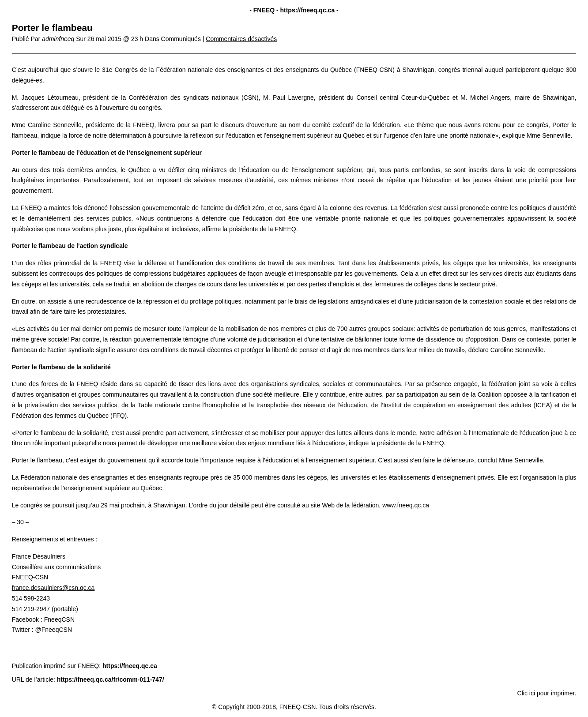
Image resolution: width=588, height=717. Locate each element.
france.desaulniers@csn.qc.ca (53, 588)
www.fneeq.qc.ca (406, 505)
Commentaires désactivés (241, 39)
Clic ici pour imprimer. (547, 693)
